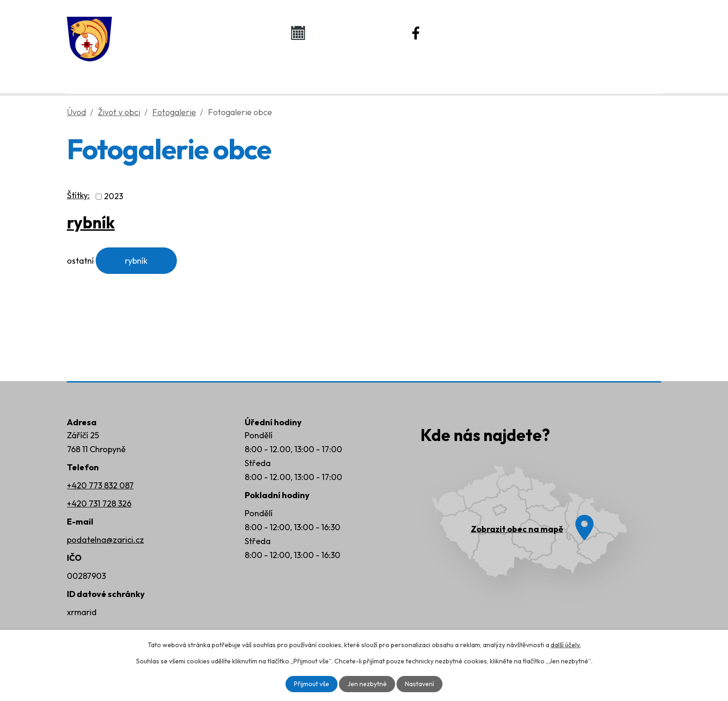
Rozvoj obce (466, 70)
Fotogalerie (174, 112)
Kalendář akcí (348, 32)
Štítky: (78, 195)
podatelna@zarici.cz (105, 540)
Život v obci (354, 70)
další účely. (566, 645)
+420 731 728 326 (99, 503)
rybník (91, 223)
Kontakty (573, 70)
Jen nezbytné (367, 684)
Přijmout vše (312, 684)
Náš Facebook (467, 32)
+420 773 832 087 (100, 485)
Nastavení (419, 684)
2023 (114, 197)
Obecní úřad (241, 70)
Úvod (144, 70)
